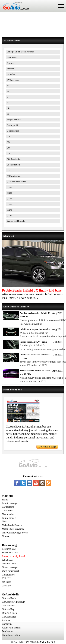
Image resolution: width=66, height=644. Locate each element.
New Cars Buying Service (15, 533)
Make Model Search (12, 525)
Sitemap (6, 536)
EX (8, 86)
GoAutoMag (8, 609)
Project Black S (14, 120)
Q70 (9, 153)
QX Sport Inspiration (16, 182)
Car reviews (8, 507)
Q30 (9, 136)
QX (8, 170)
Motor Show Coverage (13, 529)
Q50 (9, 142)
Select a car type (10, 553)
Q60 (9, 148)
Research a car (9, 549)
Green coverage (10, 567)
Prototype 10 (12, 125)
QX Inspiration (14, 176)
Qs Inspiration (13, 165)
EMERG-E (12, 57)
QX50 (9, 193)
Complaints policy (11, 635)
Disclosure (7, 631)
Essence (10, 63)
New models (8, 514)
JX (8, 103)
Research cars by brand (13, 556)
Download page (47, 447)
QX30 (9, 187)
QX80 (9, 216)
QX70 (9, 210)
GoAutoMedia (9, 598)
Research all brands (16, 221)
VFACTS (7, 578)
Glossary (6, 586)
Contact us (7, 624)
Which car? (8, 560)
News (5, 522)
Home (5, 500)
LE (8, 108)
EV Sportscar (13, 80)
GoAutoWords (9, 617)
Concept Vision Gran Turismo (20, 52)
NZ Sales (7, 582)
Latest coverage (10, 503)
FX (8, 91)
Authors (6, 620)
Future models (9, 518)
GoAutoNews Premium (14, 602)
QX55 (9, 199)
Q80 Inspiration (14, 159)
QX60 (9, 204)
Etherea (10, 69)
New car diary (9, 564)
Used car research (11, 571)
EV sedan (11, 74)
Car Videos (7, 511)
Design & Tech (9, 613)
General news (9, 575)
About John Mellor (11, 628)
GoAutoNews (9, 606)
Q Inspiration (13, 131)
